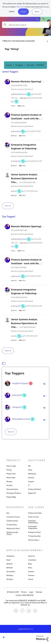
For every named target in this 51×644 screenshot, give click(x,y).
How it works (11, 466)
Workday (10, 575)
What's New (11, 478)
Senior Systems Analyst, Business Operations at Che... (24, 178)
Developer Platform (14, 493)
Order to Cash (33, 517)
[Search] (25, 25)
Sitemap (39, 592)
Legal (31, 592)
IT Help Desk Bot (34, 536)
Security (9, 485)
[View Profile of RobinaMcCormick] (20, 94)
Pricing (9, 470)
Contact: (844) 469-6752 (25, 595)
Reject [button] (37, 12)
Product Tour (11, 474)
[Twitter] (29, 611)
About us (32, 556)
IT (29, 485)
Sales (30, 470)
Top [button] (4, 637)
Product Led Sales (35, 513)
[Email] (16, 611)
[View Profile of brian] (15, 191)
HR (29, 466)
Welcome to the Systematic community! (19, 41)
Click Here (20, 7)
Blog (30, 564)
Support (31, 481)
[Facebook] (22, 611)
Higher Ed (32, 493)
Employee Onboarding (33, 522)
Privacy (24, 592)
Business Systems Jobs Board (22, 89)
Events (31, 579)
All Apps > (10, 579)
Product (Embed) (35, 489)
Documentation (12, 489)
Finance (31, 478)
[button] (23, 12)
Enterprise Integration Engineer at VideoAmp (25, 148)
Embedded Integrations (33, 527)
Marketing (32, 474)
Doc (8, 513)
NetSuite (10, 568)
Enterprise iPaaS (34, 532)
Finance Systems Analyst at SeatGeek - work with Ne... (27, 119)
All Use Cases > (34, 540)
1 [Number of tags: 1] (46, 384)
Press (30, 568)
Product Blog (11, 497)
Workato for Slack (13, 529)
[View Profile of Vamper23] (17, 161)
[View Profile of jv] (13, 101)
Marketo (10, 564)
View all (8, 206)
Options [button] (47, 41)
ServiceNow (11, 572)
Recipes (9, 481)
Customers (32, 560)
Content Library (12, 521)
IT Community (12, 525)
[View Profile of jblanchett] (17, 131)
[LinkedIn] (35, 611)
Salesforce (10, 556)
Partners (31, 575)
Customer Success (13, 517)
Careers (31, 572)
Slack (8, 560)
